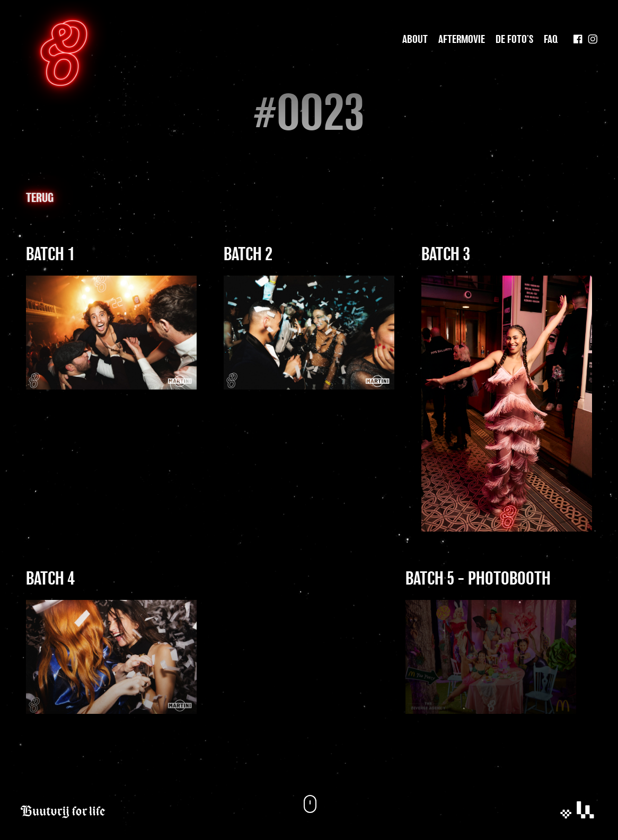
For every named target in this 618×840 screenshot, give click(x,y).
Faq (551, 40)
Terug (40, 198)
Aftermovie (462, 40)
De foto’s (514, 40)
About (415, 40)
